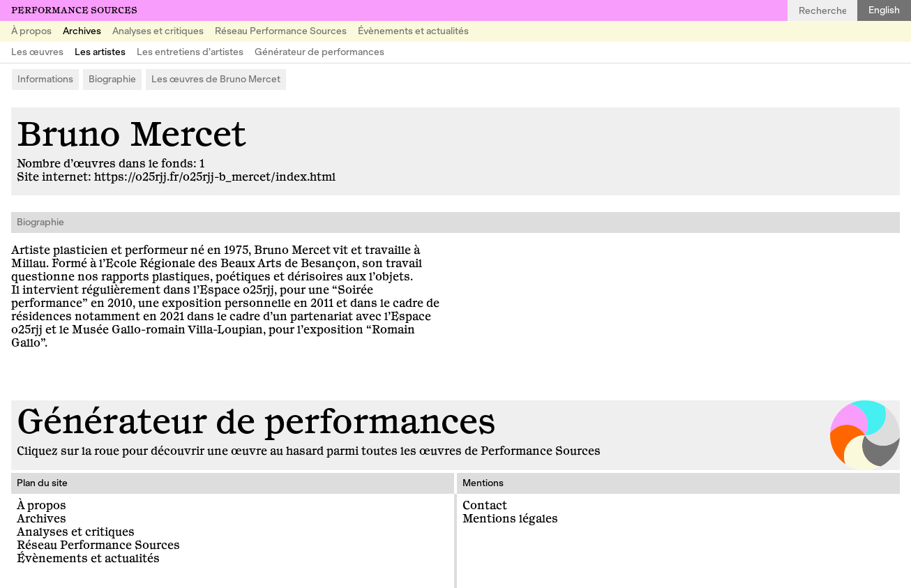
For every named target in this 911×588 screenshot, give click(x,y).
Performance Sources (74, 10)
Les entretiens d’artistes (190, 52)
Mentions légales (510, 519)
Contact (485, 506)
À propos (31, 31)
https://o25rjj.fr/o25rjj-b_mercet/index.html (215, 177)
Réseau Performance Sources (281, 31)
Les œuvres (37, 52)
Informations (45, 79)
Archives (82, 31)
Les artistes (100, 52)
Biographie (112, 79)
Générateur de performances (319, 52)
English (884, 10)
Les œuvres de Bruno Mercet (216, 79)
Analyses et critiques (158, 31)
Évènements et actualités (413, 31)
